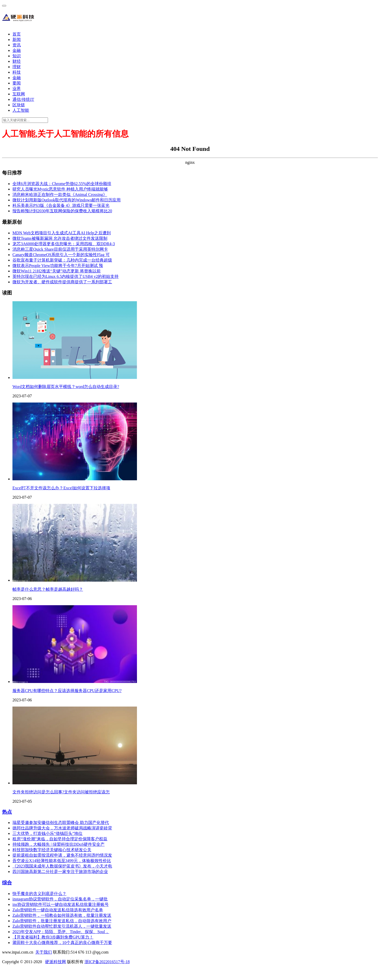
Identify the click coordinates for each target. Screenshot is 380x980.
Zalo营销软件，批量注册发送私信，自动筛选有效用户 (62, 921)
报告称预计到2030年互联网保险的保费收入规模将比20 (62, 211)
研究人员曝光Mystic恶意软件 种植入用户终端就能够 (60, 189)
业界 (17, 89)
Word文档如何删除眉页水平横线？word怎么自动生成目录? (66, 387)
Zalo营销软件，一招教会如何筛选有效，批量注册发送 (62, 915)
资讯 (17, 45)
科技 (17, 72)
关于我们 (44, 952)
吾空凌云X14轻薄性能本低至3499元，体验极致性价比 (62, 861)
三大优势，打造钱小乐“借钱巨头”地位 (47, 833)
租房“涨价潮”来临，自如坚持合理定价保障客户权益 (60, 839)
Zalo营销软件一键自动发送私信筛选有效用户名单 (58, 910)
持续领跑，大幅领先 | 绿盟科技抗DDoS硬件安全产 (58, 844)
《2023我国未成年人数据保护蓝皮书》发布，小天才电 (62, 866)
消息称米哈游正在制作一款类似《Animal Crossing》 (60, 195)
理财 (17, 67)
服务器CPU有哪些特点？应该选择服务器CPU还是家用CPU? (67, 691)
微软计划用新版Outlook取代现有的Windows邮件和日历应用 (67, 200)
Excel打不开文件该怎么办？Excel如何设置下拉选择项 (61, 488)
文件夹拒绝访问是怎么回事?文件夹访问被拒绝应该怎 (61, 792)
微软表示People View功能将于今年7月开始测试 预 (58, 266)
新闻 (17, 40)
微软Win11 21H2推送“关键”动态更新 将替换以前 (57, 271)
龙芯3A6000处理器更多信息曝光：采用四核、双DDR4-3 (64, 244)
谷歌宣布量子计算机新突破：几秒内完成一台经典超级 (62, 260)
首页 (17, 34)
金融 (17, 50)
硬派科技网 (56, 962)
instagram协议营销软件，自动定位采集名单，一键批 (60, 899)
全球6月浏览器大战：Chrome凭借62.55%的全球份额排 (62, 184)
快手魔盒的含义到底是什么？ (39, 894)
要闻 (17, 83)
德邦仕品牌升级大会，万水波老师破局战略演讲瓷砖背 (62, 828)
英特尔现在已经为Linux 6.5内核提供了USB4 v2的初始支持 (65, 276)
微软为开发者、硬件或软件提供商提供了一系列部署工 (62, 282)
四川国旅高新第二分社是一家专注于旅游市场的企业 (60, 872)
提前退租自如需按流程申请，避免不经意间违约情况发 (62, 855)
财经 (17, 61)
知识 (17, 56)
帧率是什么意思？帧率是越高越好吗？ (48, 589)
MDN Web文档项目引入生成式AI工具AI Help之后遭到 (62, 233)
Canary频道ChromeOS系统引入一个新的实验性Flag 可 (61, 255)
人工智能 (21, 110)
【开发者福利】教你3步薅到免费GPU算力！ (53, 937)
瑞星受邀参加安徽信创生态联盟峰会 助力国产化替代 (61, 823)
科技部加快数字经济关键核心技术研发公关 (52, 850)
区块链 (19, 105)
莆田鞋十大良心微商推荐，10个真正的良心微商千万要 (62, 943)
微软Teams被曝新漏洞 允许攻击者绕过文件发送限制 (60, 238)
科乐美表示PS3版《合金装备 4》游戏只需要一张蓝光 (61, 205)
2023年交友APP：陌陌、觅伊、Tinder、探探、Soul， (61, 932)
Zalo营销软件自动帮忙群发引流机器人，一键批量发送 (62, 926)
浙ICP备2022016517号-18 (107, 962)
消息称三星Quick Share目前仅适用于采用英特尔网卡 (60, 249)
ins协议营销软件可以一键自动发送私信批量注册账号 (61, 904)
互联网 (19, 94)
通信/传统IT (23, 99)
